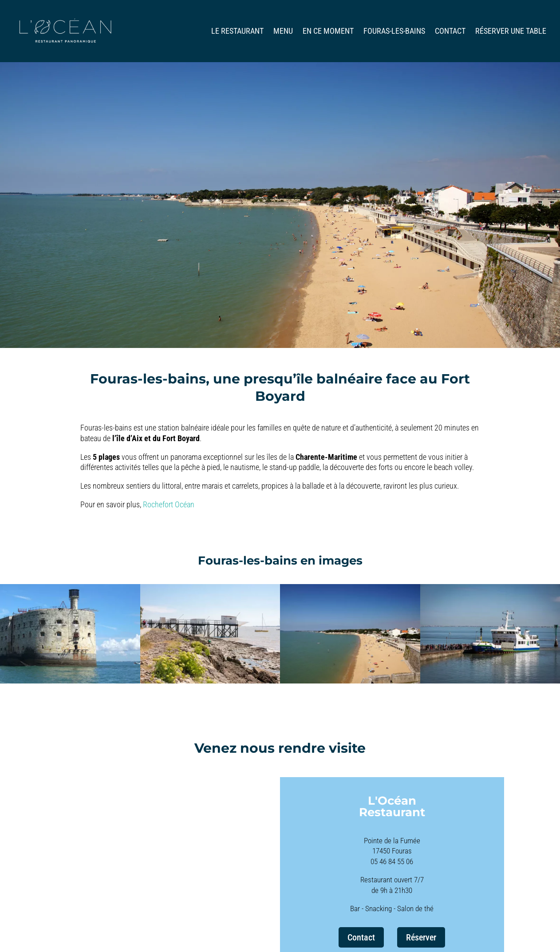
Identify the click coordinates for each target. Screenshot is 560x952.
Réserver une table (511, 32)
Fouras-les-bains (394, 32)
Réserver (421, 937)
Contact (450, 32)
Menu (283, 32)
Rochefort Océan (169, 504)
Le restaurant (237, 32)
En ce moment (328, 32)
